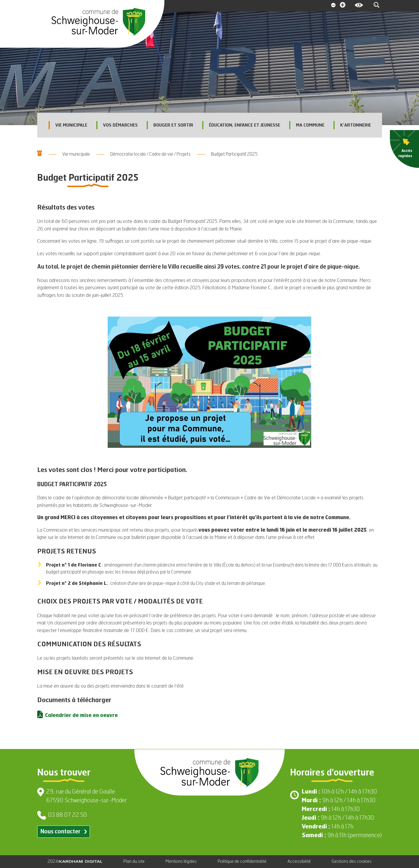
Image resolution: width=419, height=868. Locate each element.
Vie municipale (68, 125)
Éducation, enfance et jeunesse (241, 125)
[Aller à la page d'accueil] (98, 22)
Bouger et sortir (170, 125)
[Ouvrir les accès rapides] (404, 149)
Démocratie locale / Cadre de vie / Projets (150, 155)
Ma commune (307, 125)
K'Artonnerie (352, 125)
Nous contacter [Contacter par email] (64, 832)
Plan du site (134, 861)
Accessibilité (299, 861)
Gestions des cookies (352, 861)
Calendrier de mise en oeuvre (81, 716)
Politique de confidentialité (242, 861)
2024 (75, 861)
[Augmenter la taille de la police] (343, 6)
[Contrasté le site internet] (359, 6)
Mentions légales (181, 861)
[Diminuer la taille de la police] (333, 6)
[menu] (404, 149)
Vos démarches (117, 125)
